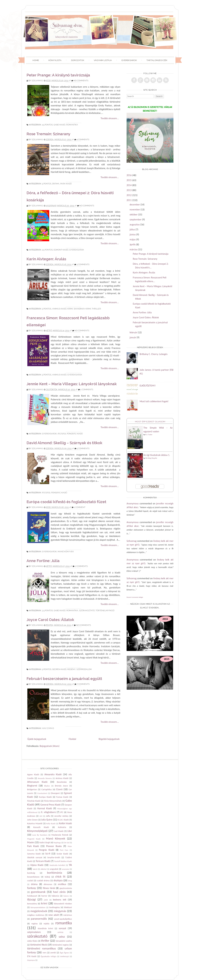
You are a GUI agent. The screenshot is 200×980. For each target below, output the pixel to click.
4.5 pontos (47, 125)
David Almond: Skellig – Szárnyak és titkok (64, 443)
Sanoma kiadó (34, 854)
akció (35, 869)
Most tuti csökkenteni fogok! (154, 401)
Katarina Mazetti (35, 823)
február (133, 332)
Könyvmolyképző (37, 831)
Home (36, 60)
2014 (129, 185)
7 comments (83, 684)
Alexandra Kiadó (53, 774)
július (132, 229)
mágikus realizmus (36, 915)
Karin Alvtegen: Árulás (46, 259)
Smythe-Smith (54, 857)
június (133, 234)
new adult (54, 915)
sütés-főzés (32, 941)
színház (60, 932)
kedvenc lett (60, 900)
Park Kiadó (66, 184)
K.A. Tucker (149, 435)
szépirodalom (84, 669)
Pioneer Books (54, 846)
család (30, 881)
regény (71, 669)
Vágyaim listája (103, 60)
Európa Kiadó (45, 797)
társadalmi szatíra (64, 941)
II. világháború (48, 812)
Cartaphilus (47, 789)
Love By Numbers (40, 835)
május (133, 239)
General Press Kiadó (50, 805)
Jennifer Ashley (61, 816)
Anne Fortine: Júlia (43, 561)
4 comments (83, 139)
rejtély (46, 924)
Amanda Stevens (45, 778)
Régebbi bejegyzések (109, 739)
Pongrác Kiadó (75, 434)
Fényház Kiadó (34, 801)
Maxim (31, 842)
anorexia (66, 869)
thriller (96, 309)
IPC (62, 812)
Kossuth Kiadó (41, 827)
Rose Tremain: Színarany (48, 134)
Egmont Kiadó (61, 250)
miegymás (60, 911)
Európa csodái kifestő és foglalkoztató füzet (66, 502)
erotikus (62, 884)
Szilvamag (37, 81)
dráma (56, 184)
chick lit (60, 877)
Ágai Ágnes (64, 953)
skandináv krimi (82, 309)
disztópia (58, 880)
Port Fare (64, 850)
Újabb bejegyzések (37, 739)
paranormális (39, 919)
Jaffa (48, 816)
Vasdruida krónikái (57, 865)
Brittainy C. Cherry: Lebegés (153, 354)
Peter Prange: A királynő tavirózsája (58, 75)
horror (44, 896)
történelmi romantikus (41, 948)
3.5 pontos (47, 610)
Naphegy (57, 843)
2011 (129, 200)
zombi (53, 953)
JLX (41, 816)
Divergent (55, 793)
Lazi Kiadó (59, 831)
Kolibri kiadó (65, 823)
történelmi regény (61, 945)
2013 (129, 190)
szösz (62, 937)
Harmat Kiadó (45, 808)
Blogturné (32, 786)
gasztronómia (66, 888)
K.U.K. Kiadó (63, 820)
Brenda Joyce (61, 786)
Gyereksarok (129, 60)
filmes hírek (49, 888)
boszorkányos (33, 877)
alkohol (44, 869)
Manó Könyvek (66, 552)
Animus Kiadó (59, 309)
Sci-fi (48, 854)
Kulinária (62, 827)
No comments (81, 81)
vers (45, 953)
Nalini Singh (45, 842)
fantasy (32, 888)
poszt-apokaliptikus (63, 919)
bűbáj (47, 877)
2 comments (87, 389)
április (133, 244)
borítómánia (55, 873)
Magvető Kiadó (34, 839)
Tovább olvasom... (110, 118)
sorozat (62, 928)
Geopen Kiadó (59, 669)
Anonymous (133, 503)
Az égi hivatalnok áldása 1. (157, 455)
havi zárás (48, 728)
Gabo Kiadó (59, 125)
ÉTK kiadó (32, 956)
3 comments (83, 264)
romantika (72, 125)
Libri (70, 831)
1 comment (80, 507)
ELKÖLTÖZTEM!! (148, 386)
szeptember (135, 220)
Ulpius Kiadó (37, 865)
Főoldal (72, 739)
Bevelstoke (62, 782)
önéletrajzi (64, 956)
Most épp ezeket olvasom (150, 422)
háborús (55, 896)
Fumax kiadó (62, 797)
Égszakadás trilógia (49, 956)
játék (46, 900)
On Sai (66, 843)
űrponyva (31, 960)
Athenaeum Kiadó (37, 782)
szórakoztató (87, 610)
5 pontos (47, 184)
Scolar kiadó (62, 854)
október (134, 215)
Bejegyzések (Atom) (49, 746)
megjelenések (39, 911)
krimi (70, 309)
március (134, 249)
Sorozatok (78, 60)
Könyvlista (55, 60)
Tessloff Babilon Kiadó (63, 861)
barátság (31, 873)
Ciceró (59, 789)
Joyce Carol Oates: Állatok (50, 620)
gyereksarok (77, 250)
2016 (129, 175)
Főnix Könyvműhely (53, 801)
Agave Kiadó (33, 774)
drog (70, 881)
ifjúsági (62, 434)
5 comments (83, 448)
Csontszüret (42, 793)
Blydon (47, 786)
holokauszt (32, 896)
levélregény (55, 907)
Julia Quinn (47, 820)
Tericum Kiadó (43, 861)
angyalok (54, 869)
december (135, 205)
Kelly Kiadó (51, 824)
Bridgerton (32, 789)
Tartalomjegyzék (157, 60)
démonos (48, 884)
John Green (32, 820)
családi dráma (43, 881)
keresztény (32, 904)
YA (70, 865)
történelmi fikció (105, 610)
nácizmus (68, 915)
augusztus (135, 224)
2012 (129, 195)
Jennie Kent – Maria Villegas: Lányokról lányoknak (72, 384)
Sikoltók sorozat (35, 857)
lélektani (68, 907)
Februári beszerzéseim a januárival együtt (64, 679)
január (133, 337)
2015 (129, 180)
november (135, 210)
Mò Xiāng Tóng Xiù (151, 458)
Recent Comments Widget (135, 597)
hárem (66, 896)
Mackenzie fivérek (60, 835)
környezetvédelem (38, 907)
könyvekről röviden (63, 904)
